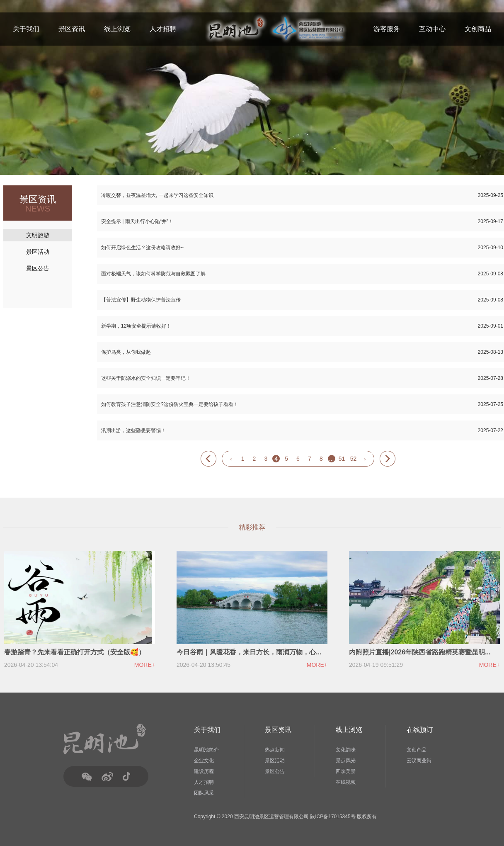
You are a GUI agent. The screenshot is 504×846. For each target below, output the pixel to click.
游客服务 (387, 29)
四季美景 (346, 771)
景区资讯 (72, 29)
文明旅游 (38, 235)
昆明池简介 (206, 750)
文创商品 (478, 29)
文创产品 (417, 750)
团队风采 (204, 793)
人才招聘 (163, 29)
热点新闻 (275, 750)
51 (342, 459)
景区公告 (38, 268)
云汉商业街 (419, 761)
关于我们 (26, 29)
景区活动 (38, 252)
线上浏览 (117, 29)
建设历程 (204, 771)
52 (354, 459)
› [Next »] (365, 459)
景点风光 (346, 761)
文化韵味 (346, 750)
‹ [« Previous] (231, 459)
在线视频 (346, 782)
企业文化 (204, 761)
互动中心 (432, 29)
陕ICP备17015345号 (333, 817)
